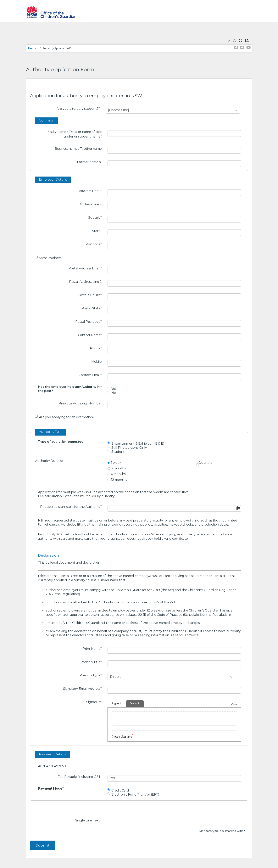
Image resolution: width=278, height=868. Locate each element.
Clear (234, 704)
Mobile (97, 362)
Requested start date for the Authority (72, 506)
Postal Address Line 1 (87, 268)
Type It (117, 704)
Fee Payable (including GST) (80, 777)
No (114, 393)
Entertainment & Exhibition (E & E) (138, 444)
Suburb (96, 217)
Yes (114, 389)
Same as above (50, 258)
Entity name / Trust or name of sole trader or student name (76, 134)
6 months (118, 474)
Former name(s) (89, 162)
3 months (118, 468)
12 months (119, 480)
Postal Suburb (91, 295)
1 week (116, 463)
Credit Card (120, 790)
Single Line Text (88, 820)
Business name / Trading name (78, 149)
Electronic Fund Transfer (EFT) (135, 795)
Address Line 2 (91, 204)
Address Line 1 (92, 191)
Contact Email (92, 375)
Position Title (93, 662)
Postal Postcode (90, 321)
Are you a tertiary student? (80, 108)
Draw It (136, 704)
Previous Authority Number (80, 403)
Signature (94, 702)
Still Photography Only (129, 448)
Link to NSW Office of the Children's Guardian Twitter (242, 48)
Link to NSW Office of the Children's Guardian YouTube (248, 48)
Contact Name (91, 335)
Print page (241, 41)
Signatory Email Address (84, 688)
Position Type (92, 675)
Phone (97, 348)
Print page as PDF (247, 41)
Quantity (205, 463)
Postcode (95, 244)
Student (118, 452)
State (98, 231)
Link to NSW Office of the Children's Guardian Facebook (236, 48)
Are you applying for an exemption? (67, 417)
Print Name (94, 648)
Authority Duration (50, 461)
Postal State (93, 308)
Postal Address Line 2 (85, 282)
